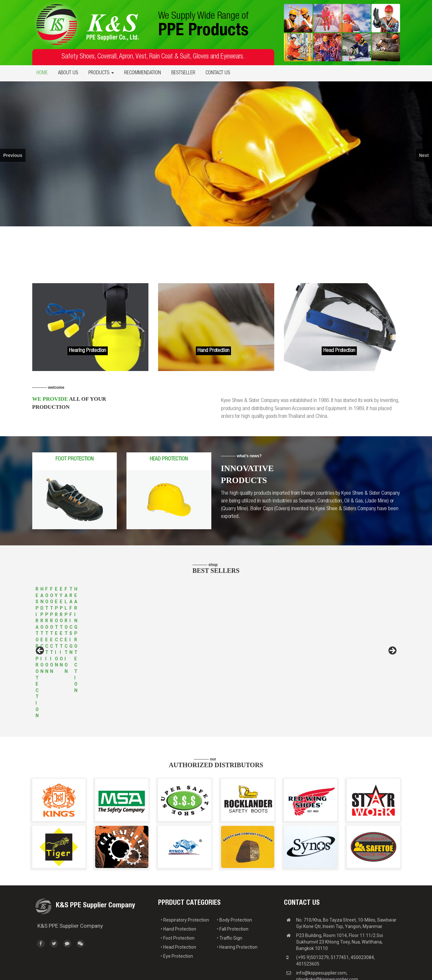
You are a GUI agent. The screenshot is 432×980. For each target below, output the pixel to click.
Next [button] (392, 630)
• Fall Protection (233, 886)
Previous (13, 155)
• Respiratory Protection (185, 877)
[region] (216, 154)
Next (424, 155)
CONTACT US (218, 73)
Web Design (365, 970)
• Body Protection (234, 877)
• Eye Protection (177, 913)
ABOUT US (68, 73)
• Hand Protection (178, 886)
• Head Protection (178, 904)
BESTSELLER (183, 73)
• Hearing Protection (237, 904)
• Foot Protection (178, 895)
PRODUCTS (101, 73)
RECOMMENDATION (143, 73)
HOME (42, 73)
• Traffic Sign (230, 895)
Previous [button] (40, 630)
